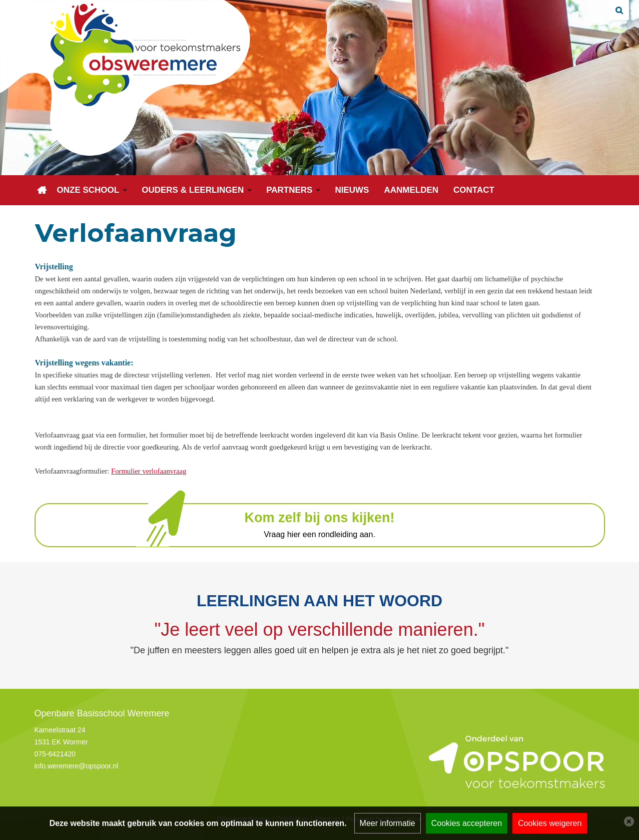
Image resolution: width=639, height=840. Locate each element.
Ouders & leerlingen (193, 190)
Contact (474, 190)
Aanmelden (411, 190)
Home (42, 190)
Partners (289, 190)
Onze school (88, 190)
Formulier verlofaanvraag (149, 471)
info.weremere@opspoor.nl (77, 766)
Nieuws (352, 190)
